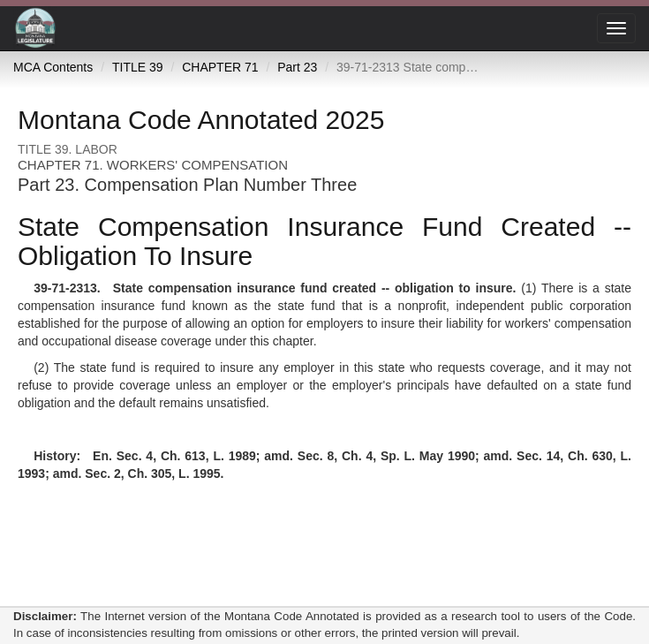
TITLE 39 (138, 67)
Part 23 (297, 67)
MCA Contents (53, 67)
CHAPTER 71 (220, 67)
